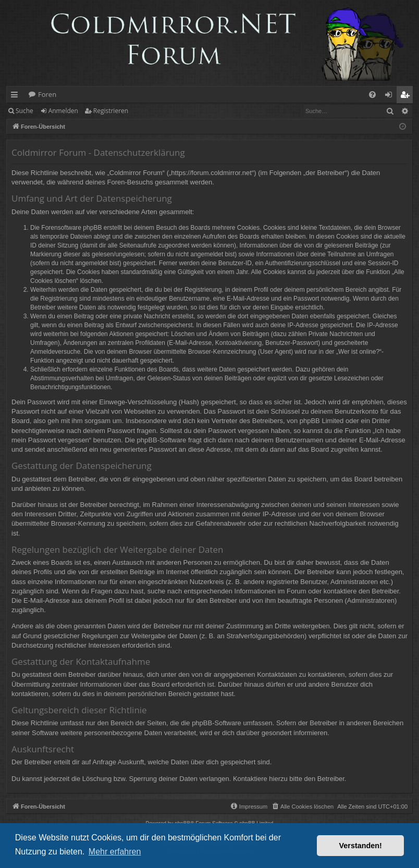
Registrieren (111, 111)
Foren (47, 94)
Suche (24, 111)
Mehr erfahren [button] (115, 852)
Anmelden (63, 111)
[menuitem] (372, 95)
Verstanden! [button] (361, 846)
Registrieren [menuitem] (407, 96)
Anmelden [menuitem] (391, 96)
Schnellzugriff (16, 96)
